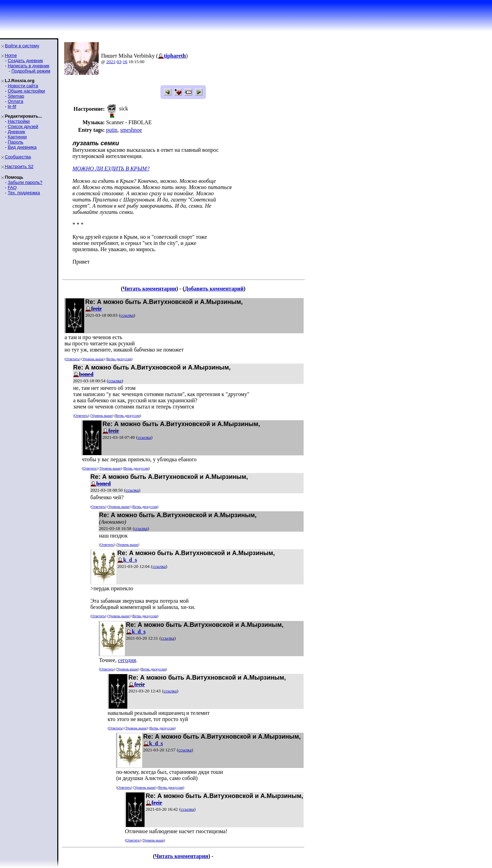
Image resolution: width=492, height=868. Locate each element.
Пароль (15, 142)
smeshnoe (131, 130)
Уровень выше (93, 359)
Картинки (17, 137)
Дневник (16, 132)
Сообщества (18, 157)
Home (11, 55)
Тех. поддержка (24, 193)
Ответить (72, 359)
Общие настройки (26, 91)
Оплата (15, 101)
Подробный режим (31, 71)
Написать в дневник (28, 66)
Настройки (19, 121)
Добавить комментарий (214, 289)
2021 (111, 62)
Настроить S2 (19, 166)
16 (125, 62)
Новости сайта (23, 86)
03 (119, 62)
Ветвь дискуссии (119, 359)
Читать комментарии (149, 289)
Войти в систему (22, 46)
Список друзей (23, 126)
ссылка (127, 315)
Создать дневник (25, 61)
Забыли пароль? (25, 182)
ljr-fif (12, 106)
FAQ (12, 188)
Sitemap (16, 96)
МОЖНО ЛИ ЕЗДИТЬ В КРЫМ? (111, 169)
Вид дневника (22, 147)
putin (112, 130)
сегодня (127, 660)
